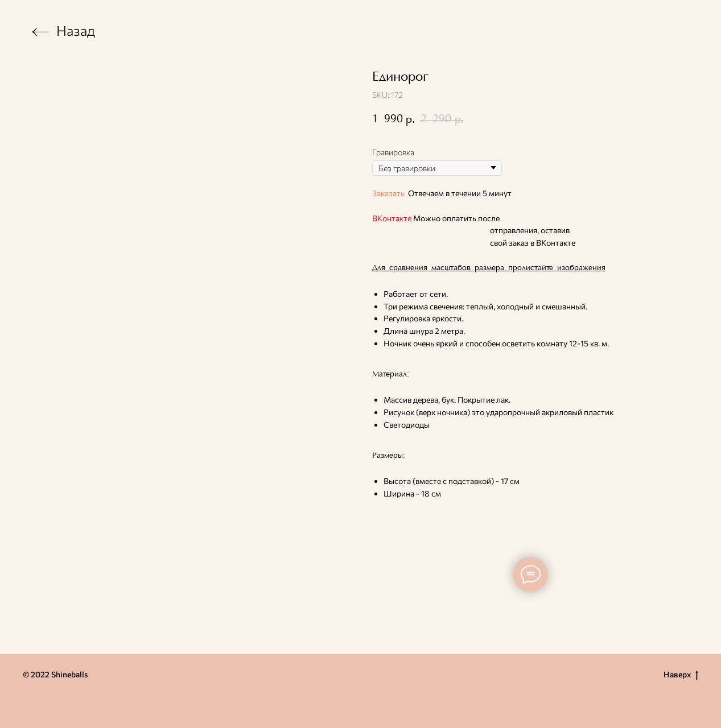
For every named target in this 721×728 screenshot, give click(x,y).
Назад (76, 30)
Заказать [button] (388, 193)
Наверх (681, 675)
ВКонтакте (392, 218)
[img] (40, 32)
